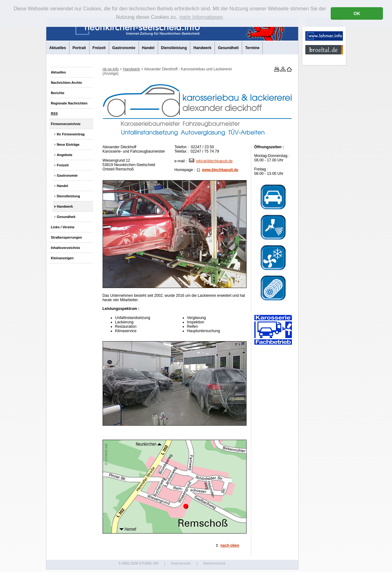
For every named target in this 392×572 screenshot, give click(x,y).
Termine (252, 48)
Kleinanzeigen (62, 258)
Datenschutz (214, 563)
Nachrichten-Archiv (67, 83)
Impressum (181, 563)
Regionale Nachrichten (69, 103)
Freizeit (99, 48)
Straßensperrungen (67, 237)
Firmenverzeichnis (66, 124)
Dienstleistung (174, 48)
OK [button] (357, 13)
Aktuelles (58, 48)
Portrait (79, 48)
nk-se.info (111, 69)
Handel (148, 48)
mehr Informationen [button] (201, 17)
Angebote (65, 155)
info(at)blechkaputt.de (211, 161)
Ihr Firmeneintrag (71, 134)
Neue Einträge (68, 144)
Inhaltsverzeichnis (66, 248)
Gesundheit (228, 48)
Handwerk (202, 48)
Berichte (58, 93)
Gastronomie (124, 48)
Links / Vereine (63, 227)
